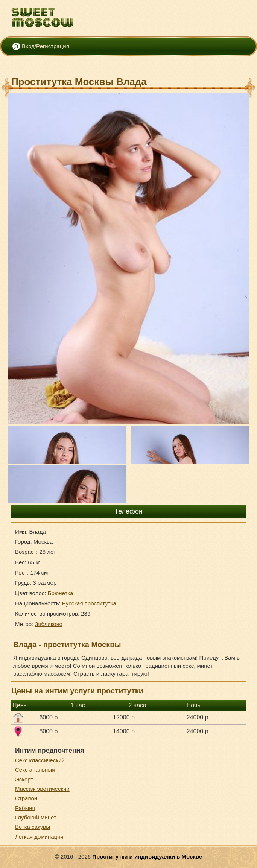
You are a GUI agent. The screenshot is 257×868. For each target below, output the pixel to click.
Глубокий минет (36, 817)
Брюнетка (61, 593)
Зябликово (48, 624)
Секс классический (40, 760)
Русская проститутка (89, 603)
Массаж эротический (42, 789)
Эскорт (24, 779)
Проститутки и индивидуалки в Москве (147, 857)
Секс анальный (35, 770)
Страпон (26, 798)
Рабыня (25, 808)
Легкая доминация (39, 837)
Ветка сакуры (33, 827)
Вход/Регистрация (46, 46)
